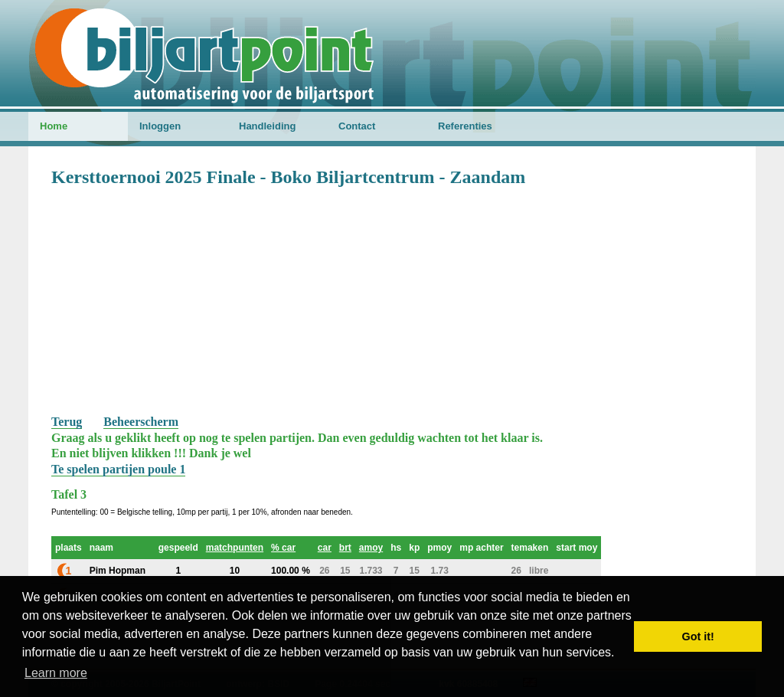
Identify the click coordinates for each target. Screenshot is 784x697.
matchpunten (235, 548)
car (325, 548)
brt (345, 548)
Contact (357, 126)
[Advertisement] (392, 299)
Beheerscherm (141, 422)
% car (283, 548)
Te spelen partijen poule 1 (118, 469)
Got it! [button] (698, 636)
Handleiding (267, 126)
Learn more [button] (56, 673)
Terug (67, 422)
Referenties (465, 126)
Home (54, 126)
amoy (371, 548)
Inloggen (160, 126)
